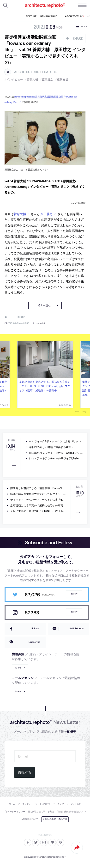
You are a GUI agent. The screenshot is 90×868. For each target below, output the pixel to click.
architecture (27, 72)
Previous (77, 412)
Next (84, 412)
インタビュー (15, 79)
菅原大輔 (32, 79)
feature (49, 72)
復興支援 (63, 79)
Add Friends (76, 628)
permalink (41, 323)
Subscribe (34, 642)
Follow (74, 594)
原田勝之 (48, 79)
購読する (24, 772)
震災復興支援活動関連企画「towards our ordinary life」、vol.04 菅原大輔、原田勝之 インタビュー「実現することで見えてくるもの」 (45, 50)
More (18, 668)
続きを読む (44, 305)
